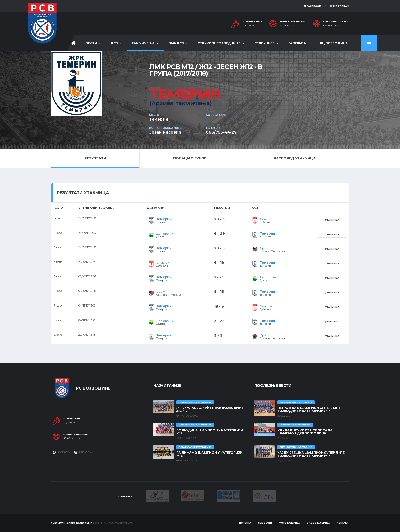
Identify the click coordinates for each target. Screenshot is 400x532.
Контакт (342, 523)
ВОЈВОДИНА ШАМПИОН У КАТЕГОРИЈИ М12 (210, 432)
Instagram (340, 6)
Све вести (265, 523)
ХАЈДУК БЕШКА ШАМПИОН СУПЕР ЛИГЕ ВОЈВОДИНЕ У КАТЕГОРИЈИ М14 (311, 454)
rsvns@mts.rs (331, 26)
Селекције (264, 43)
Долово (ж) (165, 234)
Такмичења (143, 43)
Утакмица (332, 220)
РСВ (114, 43)
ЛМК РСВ (176, 43)
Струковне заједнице (219, 43)
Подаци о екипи (190, 158)
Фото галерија (289, 523)
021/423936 (248, 26)
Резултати (95, 158)
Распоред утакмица (295, 158)
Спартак (266, 219)
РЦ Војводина (334, 43)
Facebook (312, 6)
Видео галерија (318, 523)
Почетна (245, 523)
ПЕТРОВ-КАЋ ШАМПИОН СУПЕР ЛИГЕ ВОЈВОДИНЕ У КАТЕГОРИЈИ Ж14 (309, 409)
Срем (264, 248)
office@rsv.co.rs (288, 26)
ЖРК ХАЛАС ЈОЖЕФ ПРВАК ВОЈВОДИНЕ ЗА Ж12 (210, 409)
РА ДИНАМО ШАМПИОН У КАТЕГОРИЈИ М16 (209, 454)
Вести (91, 43)
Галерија (297, 43)
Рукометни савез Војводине (71, 523)
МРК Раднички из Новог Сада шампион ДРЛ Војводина (305, 432)
